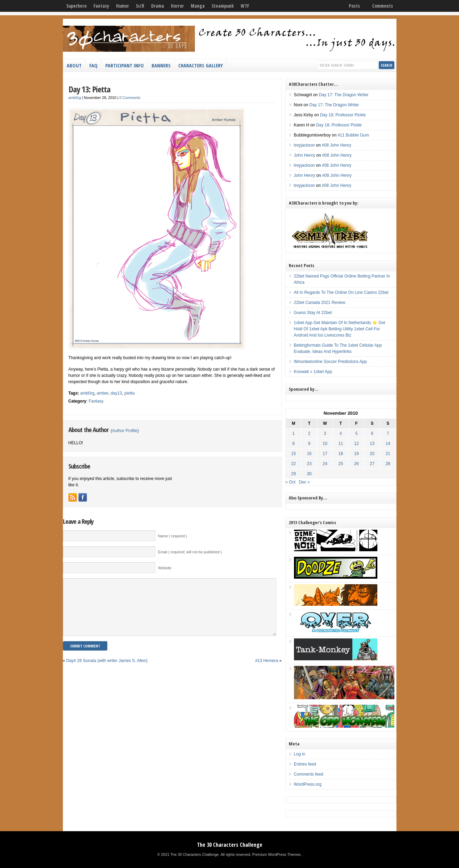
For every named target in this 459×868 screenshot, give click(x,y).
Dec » (304, 482)
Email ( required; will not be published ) (190, 552)
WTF (245, 6)
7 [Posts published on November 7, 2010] (388, 433)
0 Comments (130, 98)
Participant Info (125, 65)
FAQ (93, 65)
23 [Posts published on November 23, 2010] (309, 464)
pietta (129, 393)
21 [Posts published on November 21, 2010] (388, 454)
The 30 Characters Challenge (230, 845)
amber (102, 393)
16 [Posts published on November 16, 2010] (309, 454)
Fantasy (101, 6)
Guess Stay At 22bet (313, 313)
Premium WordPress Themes (276, 854)
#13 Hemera (267, 671)
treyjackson (305, 145)
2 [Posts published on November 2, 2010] (309, 433)
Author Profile (125, 431)
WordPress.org (308, 784)
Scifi (140, 6)
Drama (158, 6)
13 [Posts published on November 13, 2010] (372, 444)
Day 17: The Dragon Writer (344, 95)
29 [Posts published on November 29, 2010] (293, 474)
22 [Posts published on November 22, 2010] (293, 464)
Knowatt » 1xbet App (313, 372)
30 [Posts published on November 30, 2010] (309, 474)
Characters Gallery (200, 65)
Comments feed (309, 774)
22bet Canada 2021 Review (320, 303)
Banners (161, 65)
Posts (354, 6)
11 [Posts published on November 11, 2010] (341, 444)
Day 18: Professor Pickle (343, 115)
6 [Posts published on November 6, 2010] (372, 433)
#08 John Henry (337, 145)
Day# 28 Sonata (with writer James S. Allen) (107, 671)
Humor (122, 6)
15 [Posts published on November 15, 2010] (293, 454)
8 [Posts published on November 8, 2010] (293, 444)
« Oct (291, 482)
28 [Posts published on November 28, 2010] (388, 464)
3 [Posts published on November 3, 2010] (325, 433)
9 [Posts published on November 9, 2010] (309, 444)
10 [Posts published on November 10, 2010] (325, 444)
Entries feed (305, 764)
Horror (177, 6)
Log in (300, 754)
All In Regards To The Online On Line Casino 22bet (341, 292)
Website (165, 568)
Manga (198, 6)
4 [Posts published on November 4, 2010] (341, 433)
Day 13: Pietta (89, 89)
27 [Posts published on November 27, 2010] (372, 464)
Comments (383, 6)
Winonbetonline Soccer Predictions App (330, 362)
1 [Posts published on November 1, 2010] (293, 433)
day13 (116, 393)
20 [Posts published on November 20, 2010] (372, 454)
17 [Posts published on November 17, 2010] (325, 454)
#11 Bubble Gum (353, 135)
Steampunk (223, 6)
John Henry (305, 155)
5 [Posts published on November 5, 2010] (356, 433)
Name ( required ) (173, 536)
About (74, 65)
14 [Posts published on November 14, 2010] (388, 444)
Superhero (76, 6)
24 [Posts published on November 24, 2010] (325, 464)
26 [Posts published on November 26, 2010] (356, 464)
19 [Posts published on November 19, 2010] (356, 454)
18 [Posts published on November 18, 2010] (341, 454)
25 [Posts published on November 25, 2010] (341, 464)
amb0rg (75, 98)
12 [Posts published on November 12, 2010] (356, 444)
